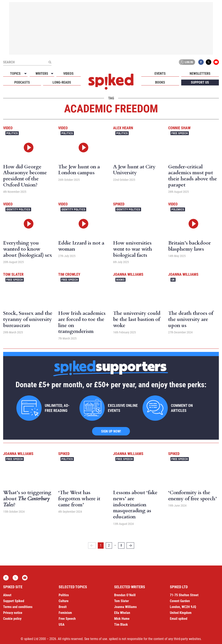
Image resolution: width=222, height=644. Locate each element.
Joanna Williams (128, 274)
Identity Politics (18, 209)
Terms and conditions (18, 607)
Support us (200, 82)
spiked (119, 204)
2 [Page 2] (109, 545)
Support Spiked (14, 601)
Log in (186, 62)
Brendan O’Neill (125, 595)
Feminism (65, 613)
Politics (12, 133)
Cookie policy (12, 619)
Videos (68, 74)
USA (62, 625)
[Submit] (50, 62)
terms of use (99, 639)
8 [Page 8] (121, 545)
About (7, 595)
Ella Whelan (122, 613)
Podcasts (22, 82)
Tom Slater (13, 274)
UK (173, 280)
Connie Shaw (179, 128)
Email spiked (179, 619)
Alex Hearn (123, 128)
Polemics (178, 209)
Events (160, 74)
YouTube (216, 62)
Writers (42, 74)
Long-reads (62, 82)
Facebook (201, 62)
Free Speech (180, 133)
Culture (64, 601)
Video (8, 128)
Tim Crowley (69, 274)
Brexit (63, 607)
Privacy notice (13, 613)
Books (160, 82)
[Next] (130, 546)
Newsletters (200, 74)
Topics (15, 74)
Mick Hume (122, 619)
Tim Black (121, 625)
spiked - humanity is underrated (111, 82)
